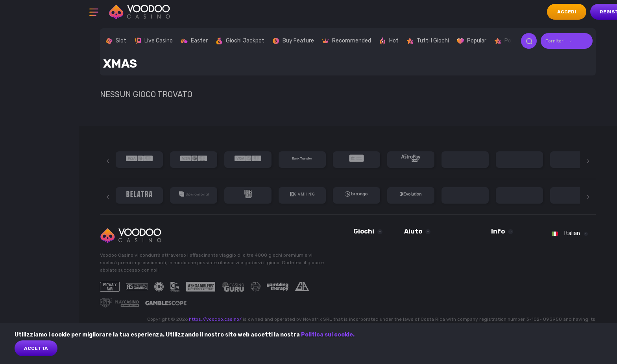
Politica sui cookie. (328, 335)
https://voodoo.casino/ (215, 319)
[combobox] (567, 41)
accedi (567, 12)
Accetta (36, 348)
